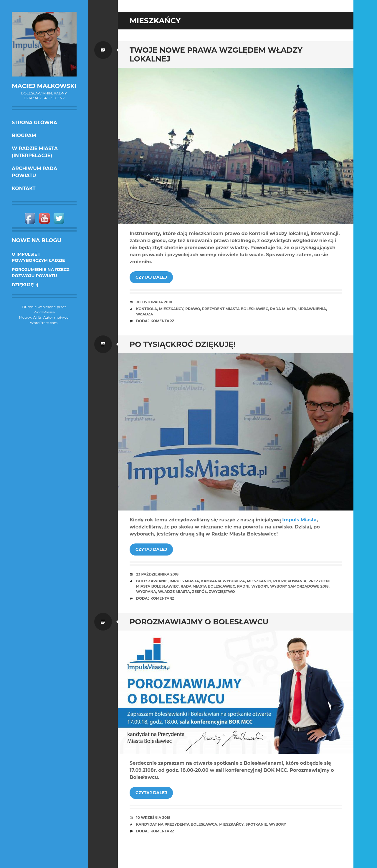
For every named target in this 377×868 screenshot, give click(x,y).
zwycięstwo (222, 592)
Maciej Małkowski (44, 86)
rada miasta (283, 309)
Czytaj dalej (151, 277)
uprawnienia (312, 309)
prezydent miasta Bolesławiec (235, 309)
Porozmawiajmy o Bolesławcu (199, 622)
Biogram (24, 135)
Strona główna (34, 123)
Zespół (199, 592)
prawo (193, 309)
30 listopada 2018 (154, 302)
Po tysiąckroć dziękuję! (183, 344)
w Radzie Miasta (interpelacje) (35, 152)
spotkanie (256, 824)
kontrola (147, 309)
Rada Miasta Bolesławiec (208, 586)
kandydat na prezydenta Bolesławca (177, 824)
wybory (260, 586)
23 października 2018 (157, 574)
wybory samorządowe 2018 (299, 586)
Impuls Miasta (299, 520)
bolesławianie (152, 581)
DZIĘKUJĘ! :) (25, 285)
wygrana (146, 592)
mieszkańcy (171, 309)
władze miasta (174, 592)
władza (145, 314)
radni (243, 586)
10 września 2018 (153, 818)
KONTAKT (24, 188)
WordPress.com (44, 323)
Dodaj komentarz (155, 321)
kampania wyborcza (223, 581)
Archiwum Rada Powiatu (34, 172)
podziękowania (290, 581)
